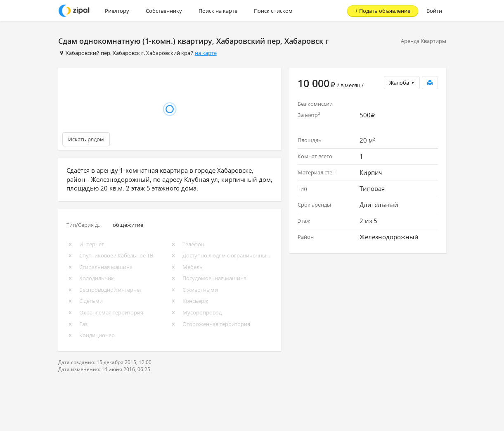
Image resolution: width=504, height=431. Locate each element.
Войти (434, 11)
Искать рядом (86, 139)
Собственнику (164, 11)
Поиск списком (273, 11)
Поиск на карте (218, 11)
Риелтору (117, 11)
